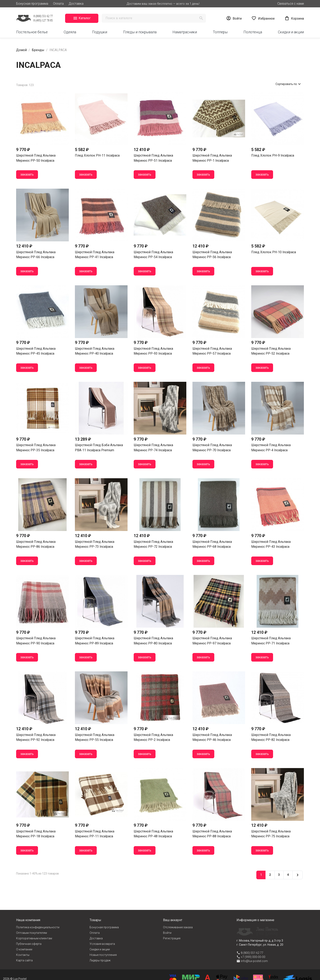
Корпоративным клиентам (34, 938)
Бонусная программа (32, 4)
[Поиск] (154, 18)
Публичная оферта (29, 944)
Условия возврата (102, 944)
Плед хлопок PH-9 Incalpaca (273, 155)
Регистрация (172, 938)
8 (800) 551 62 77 (252, 953)
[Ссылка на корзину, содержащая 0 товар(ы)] (294, 18)
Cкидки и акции (100, 949)
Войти (167, 933)
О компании (24, 949)
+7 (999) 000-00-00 (253, 957)
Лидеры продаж (100, 960)
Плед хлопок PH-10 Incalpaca (274, 252)
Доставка (76, 4)
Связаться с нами (291, 4)
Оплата (58, 4)
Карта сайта (24, 960)
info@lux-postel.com (254, 961)
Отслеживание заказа (178, 927)
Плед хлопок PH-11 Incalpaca (97, 155)
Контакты (23, 955)
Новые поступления (103, 955)
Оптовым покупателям (32, 933)
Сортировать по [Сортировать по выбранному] (289, 84)
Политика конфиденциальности (38, 927)
